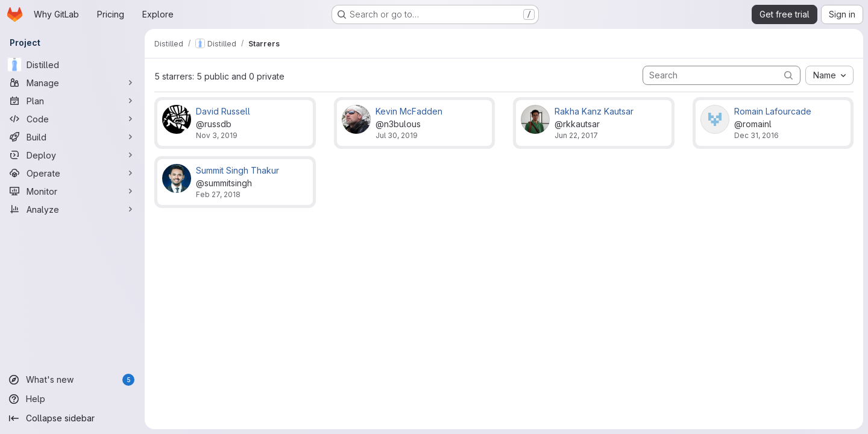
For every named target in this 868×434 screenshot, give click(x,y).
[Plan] (72, 101)
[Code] (72, 119)
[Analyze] (72, 209)
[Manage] (72, 83)
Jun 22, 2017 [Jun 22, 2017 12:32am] (576, 135)
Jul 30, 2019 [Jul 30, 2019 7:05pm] (397, 135)
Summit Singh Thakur (237, 170)
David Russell (223, 111)
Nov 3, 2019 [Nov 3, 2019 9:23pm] (217, 135)
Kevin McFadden (409, 111)
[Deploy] (72, 155)
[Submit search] (788, 75)
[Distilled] (72, 64)
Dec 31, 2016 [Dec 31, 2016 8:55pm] (756, 135)
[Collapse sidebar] (72, 418)
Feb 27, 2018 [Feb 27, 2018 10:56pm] (218, 194)
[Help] (72, 399)
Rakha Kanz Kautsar (594, 111)
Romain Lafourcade (773, 111)
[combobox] (829, 75)
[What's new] (72, 380)
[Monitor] (72, 191)
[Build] (72, 137)
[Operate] (72, 173)
